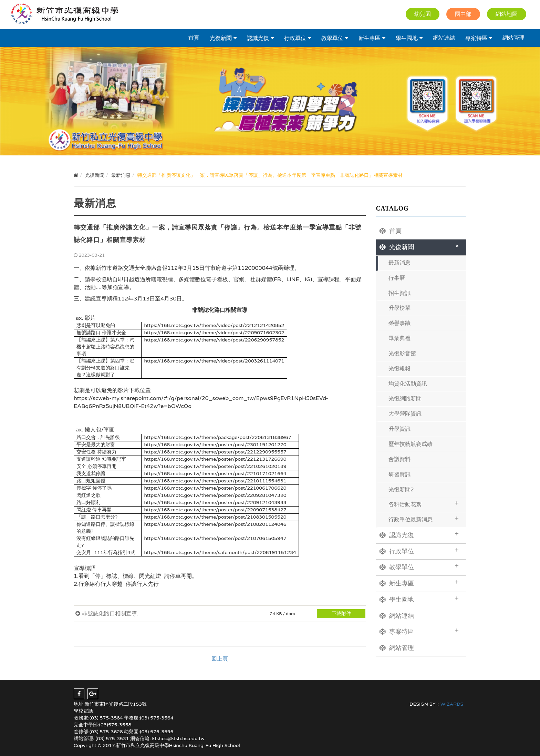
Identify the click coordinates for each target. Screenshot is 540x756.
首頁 (194, 38)
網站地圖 (507, 14)
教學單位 (332, 38)
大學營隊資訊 (405, 414)
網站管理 (513, 38)
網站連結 (444, 38)
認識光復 (258, 38)
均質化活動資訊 (408, 384)
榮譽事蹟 (399, 323)
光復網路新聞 (405, 399)
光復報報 (399, 369)
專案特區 (476, 38)
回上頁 (220, 659)
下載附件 (341, 614)
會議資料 (399, 459)
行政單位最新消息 (424, 519)
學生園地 (407, 38)
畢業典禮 (399, 338)
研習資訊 (399, 474)
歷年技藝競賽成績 (411, 444)
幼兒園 (423, 14)
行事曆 (397, 278)
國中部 (463, 14)
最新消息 (399, 263)
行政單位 (295, 38)
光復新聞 (221, 38)
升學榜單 (399, 308)
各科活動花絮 (424, 504)
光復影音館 (402, 354)
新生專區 (370, 38)
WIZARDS (452, 704)
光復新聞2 (401, 490)
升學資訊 (399, 429)
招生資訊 (399, 293)
